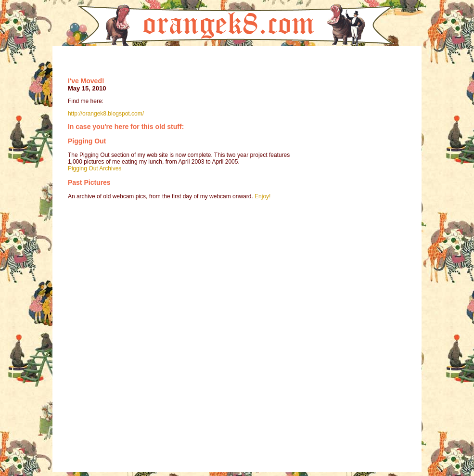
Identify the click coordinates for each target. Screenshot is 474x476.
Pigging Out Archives (95, 168)
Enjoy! (263, 196)
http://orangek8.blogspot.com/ (106, 114)
